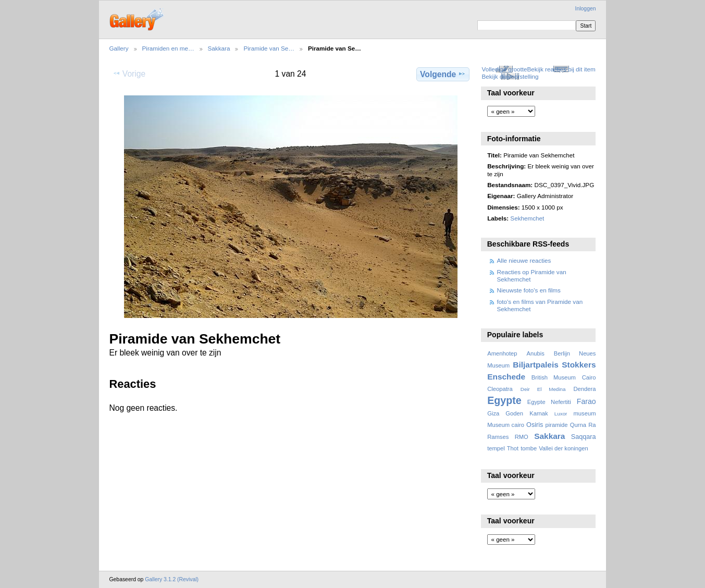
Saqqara (584, 437)
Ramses (498, 437)
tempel (496, 448)
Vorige (129, 73)
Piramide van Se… (269, 48)
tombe (529, 448)
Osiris (535, 425)
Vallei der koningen (564, 448)
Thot (513, 448)
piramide (557, 425)
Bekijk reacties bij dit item (561, 69)
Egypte (504, 400)
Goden (514, 413)
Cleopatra (500, 389)
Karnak (539, 413)
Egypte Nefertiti (549, 402)
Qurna (578, 425)
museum (584, 413)
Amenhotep (502, 353)
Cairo (589, 377)
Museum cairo (506, 425)
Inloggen (586, 9)
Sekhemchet (527, 218)
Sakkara (219, 48)
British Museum (554, 377)
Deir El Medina (543, 389)
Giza (493, 413)
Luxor (561, 414)
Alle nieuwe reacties (524, 260)
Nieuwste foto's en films (529, 290)
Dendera (584, 389)
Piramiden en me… (168, 48)
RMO (522, 437)
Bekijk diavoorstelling (510, 76)
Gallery (119, 48)
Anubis (535, 353)
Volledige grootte (504, 69)
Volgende (443, 74)
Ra (592, 425)
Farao (586, 401)
